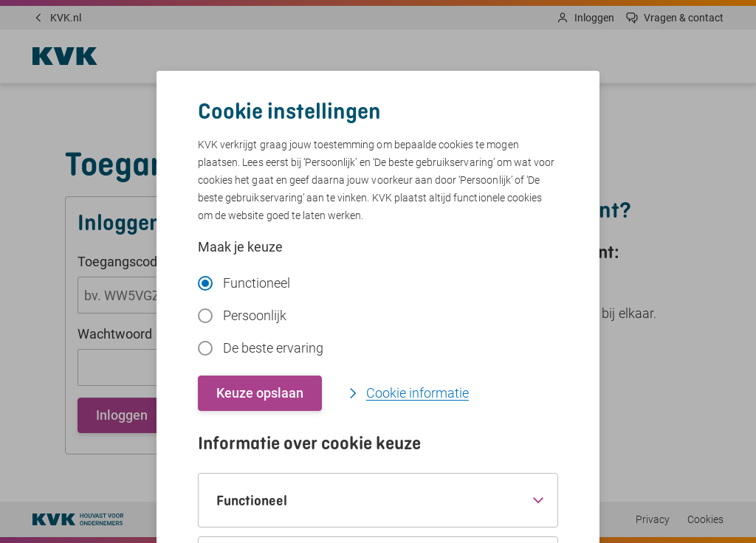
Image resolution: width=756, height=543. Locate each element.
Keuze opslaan (260, 393)
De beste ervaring (261, 348)
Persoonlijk (242, 315)
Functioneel (244, 283)
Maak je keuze (240, 247)
